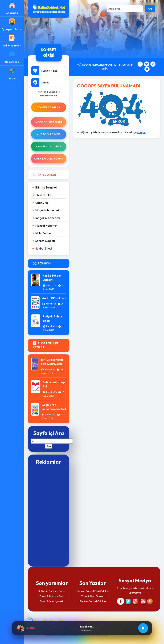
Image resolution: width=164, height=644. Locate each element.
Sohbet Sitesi (44, 248)
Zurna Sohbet (47, 596)
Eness (62, 591)
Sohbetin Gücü (46, 591)
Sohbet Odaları (45, 241)
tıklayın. (141, 132)
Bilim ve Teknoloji (46, 187)
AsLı (62, 601)
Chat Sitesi (42, 203)
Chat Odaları (44, 195)
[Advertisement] (49, 515)
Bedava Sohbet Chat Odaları (93, 591)
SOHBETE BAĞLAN (49, 107)
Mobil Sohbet (44, 233)
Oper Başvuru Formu (49, 159)
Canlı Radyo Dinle (49, 146)
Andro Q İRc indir (49, 134)
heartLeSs (51, 285)
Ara (150, 9)
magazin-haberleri (48, 218)
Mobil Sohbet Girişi (49, 122)
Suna (62, 596)
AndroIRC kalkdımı (54, 298)
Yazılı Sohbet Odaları (93, 596)
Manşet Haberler (46, 226)
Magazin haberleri (47, 210)
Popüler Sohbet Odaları (93, 601)
